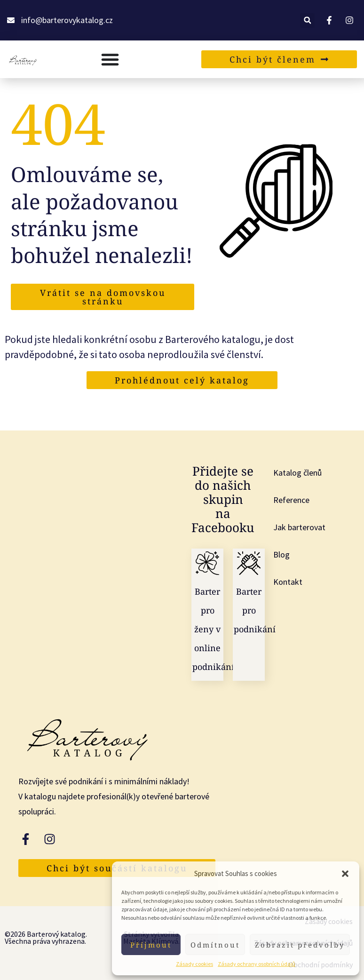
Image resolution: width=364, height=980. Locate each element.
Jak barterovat (299, 527)
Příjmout (151, 945)
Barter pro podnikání (255, 610)
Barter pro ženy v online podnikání (213, 629)
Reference (291, 500)
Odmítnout (215, 945)
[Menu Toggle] (110, 59)
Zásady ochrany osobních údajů (257, 964)
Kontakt (288, 582)
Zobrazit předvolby (300, 945)
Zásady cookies (194, 964)
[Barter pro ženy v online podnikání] (207, 563)
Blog (281, 554)
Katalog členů (297, 473)
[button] (345, 874)
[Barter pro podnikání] (249, 563)
